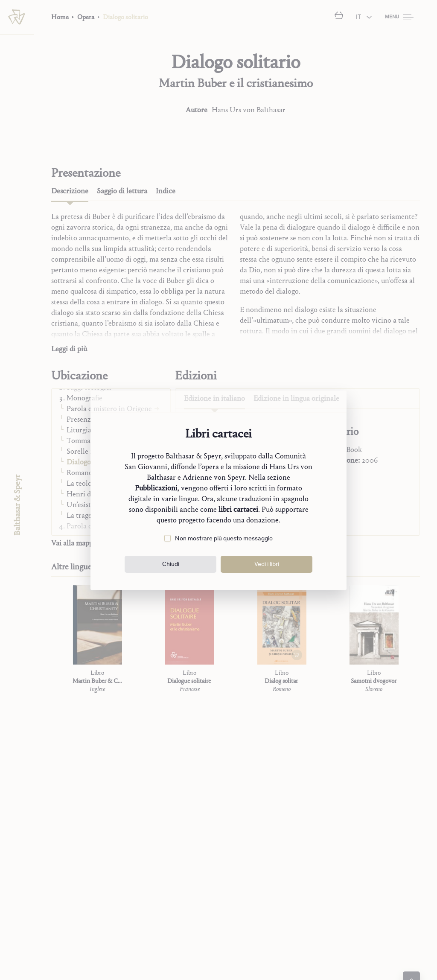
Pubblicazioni (156, 488)
